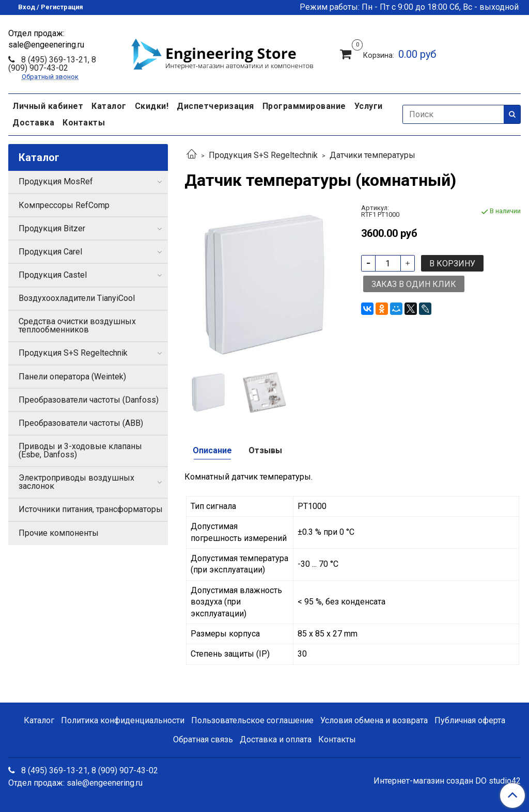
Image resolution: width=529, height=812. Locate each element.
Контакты (84, 123)
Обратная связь (203, 739)
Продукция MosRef (56, 181)
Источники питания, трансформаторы (91, 509)
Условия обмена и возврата (374, 720)
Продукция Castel (53, 275)
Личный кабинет (48, 106)
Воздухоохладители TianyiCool (77, 298)
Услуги (369, 106)
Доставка (33, 123)
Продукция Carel (50, 252)
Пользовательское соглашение (252, 720)
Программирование (304, 106)
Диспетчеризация (215, 106)
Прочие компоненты (59, 533)
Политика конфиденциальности (123, 720)
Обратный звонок (50, 77)
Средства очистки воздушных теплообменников (77, 325)
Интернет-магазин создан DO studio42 (447, 781)
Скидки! (152, 106)
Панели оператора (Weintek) (72, 377)
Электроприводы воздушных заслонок (76, 482)
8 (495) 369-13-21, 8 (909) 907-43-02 (52, 64)
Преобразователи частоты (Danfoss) (89, 400)
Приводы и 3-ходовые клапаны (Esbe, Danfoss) (80, 450)
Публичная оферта (470, 720)
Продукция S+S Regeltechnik (263, 155)
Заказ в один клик (414, 284)
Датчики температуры (372, 155)
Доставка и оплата (276, 739)
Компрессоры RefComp (64, 205)
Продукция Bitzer (52, 228)
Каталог (109, 106)
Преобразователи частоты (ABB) (81, 423)
